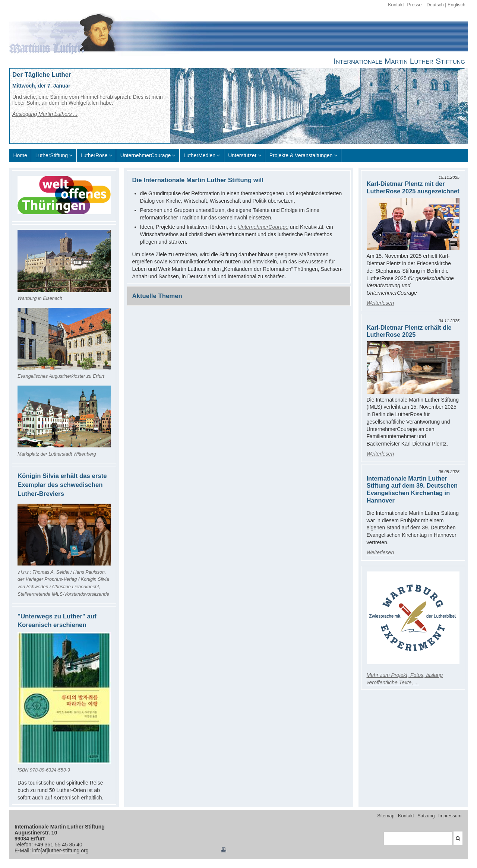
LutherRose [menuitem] (94, 155)
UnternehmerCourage (263, 227)
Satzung (426, 816)
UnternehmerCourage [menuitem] (146, 155)
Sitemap (386, 816)
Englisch (457, 5)
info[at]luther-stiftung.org (60, 850)
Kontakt (396, 5)
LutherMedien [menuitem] (199, 155)
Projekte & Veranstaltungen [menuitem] (301, 155)
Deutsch (435, 5)
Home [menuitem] (20, 155)
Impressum (450, 816)
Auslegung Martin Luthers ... (45, 114)
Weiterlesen (380, 303)
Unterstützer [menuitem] (242, 155)
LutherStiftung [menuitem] (52, 155)
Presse (414, 5)
